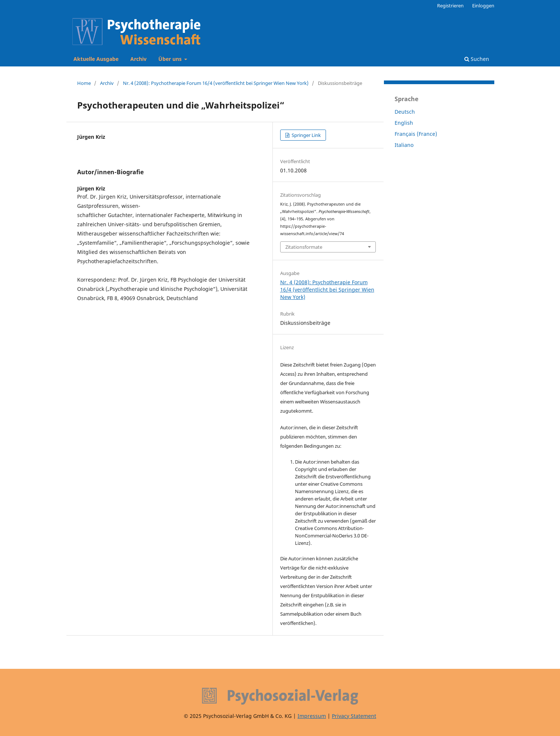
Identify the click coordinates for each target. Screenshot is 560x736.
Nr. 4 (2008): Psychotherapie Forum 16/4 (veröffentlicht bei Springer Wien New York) (216, 83)
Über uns (171, 59)
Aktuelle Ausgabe (96, 59)
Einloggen (483, 6)
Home (84, 83)
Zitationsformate (304, 247)
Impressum (312, 716)
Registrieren (450, 6)
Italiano (404, 145)
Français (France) (416, 134)
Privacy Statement (354, 716)
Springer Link (306, 135)
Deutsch (405, 112)
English (404, 123)
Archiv (138, 59)
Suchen (477, 59)
